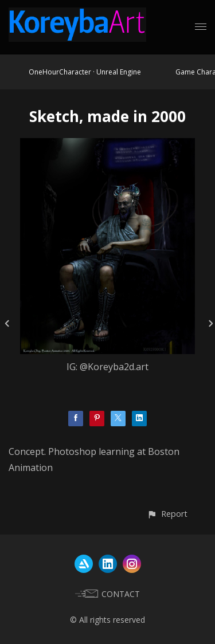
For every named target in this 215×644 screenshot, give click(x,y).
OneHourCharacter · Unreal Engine (85, 72)
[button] (167, 514)
